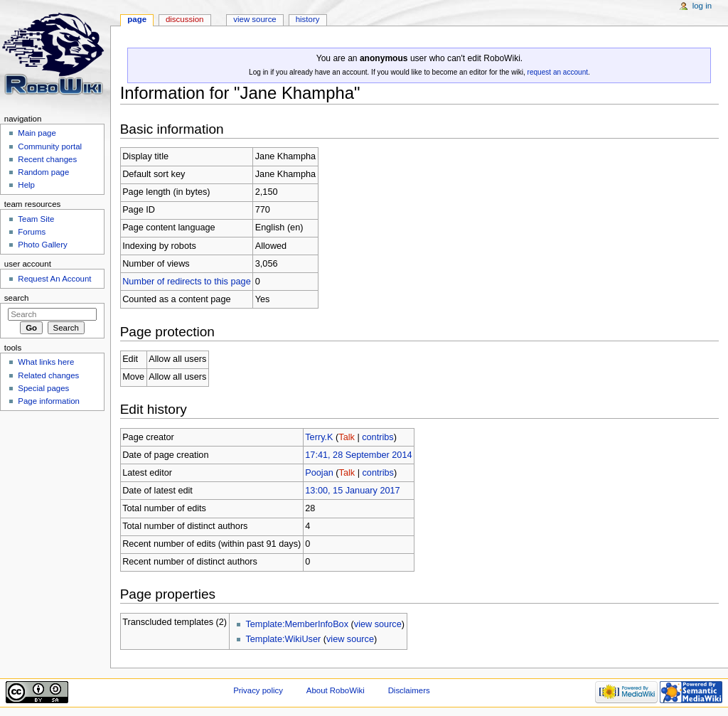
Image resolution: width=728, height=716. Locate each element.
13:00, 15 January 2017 (352, 491)
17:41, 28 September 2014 (358, 455)
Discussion (184, 19)
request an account (558, 72)
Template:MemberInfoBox (297, 624)
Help (26, 185)
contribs (378, 437)
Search (17, 298)
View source (255, 19)
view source (378, 624)
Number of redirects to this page (187, 282)
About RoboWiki (336, 690)
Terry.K (319, 437)
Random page (43, 172)
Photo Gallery (42, 245)
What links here (46, 362)
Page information (49, 401)
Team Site (36, 219)
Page (137, 19)
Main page (37, 133)
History (308, 19)
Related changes (48, 375)
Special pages (43, 388)
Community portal (50, 146)
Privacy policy (258, 690)
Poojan (319, 473)
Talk (347, 437)
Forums (32, 232)
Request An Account (54, 279)
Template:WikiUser (283, 639)
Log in (702, 6)
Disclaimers (409, 690)
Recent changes (47, 159)
